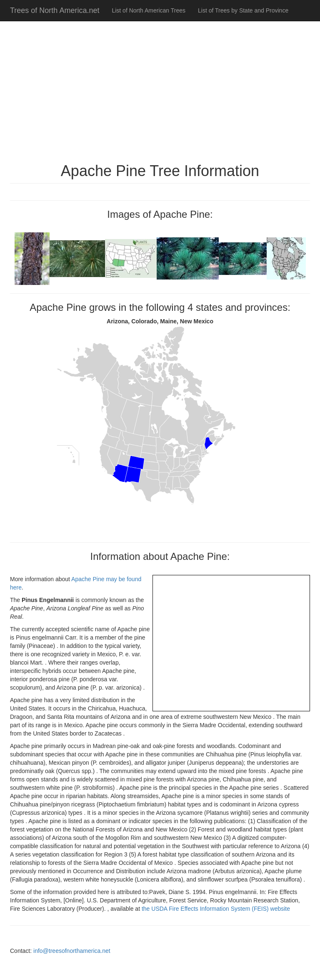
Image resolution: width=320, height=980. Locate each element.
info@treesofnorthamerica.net (72, 951)
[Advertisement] (160, 88)
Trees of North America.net (55, 10)
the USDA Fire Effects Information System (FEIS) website (216, 909)
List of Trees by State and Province (243, 10)
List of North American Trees (149, 10)
